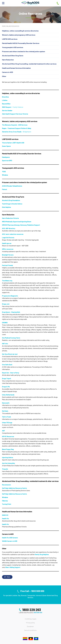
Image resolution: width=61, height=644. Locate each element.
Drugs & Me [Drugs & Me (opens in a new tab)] (6, 387)
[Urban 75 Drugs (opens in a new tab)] (7, 423)
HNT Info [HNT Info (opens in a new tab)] (5, 344)
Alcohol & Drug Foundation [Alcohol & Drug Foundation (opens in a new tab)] (11, 200)
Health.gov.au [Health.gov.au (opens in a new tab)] (7, 243)
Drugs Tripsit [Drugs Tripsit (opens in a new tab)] (7, 378)
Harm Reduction (8, 60)
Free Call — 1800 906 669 (32, 591)
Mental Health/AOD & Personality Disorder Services (21, 43)
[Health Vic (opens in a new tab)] (6, 518)
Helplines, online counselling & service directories (20, 31)
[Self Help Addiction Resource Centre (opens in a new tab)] (14, 488)
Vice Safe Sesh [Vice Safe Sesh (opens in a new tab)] (7, 365)
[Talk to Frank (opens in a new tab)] (6, 417)
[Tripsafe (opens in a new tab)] (5, 469)
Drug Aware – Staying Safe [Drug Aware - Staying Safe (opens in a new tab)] (11, 312)
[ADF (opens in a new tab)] (3, 431)
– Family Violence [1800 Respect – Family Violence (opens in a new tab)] (13, 107)
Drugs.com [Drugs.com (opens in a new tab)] (6, 304)
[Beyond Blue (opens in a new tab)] (6, 104)
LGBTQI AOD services (10, 39)
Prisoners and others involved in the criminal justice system (24, 51)
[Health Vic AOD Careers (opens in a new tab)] (10, 538)
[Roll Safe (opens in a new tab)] (5, 411)
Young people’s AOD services (13, 47)
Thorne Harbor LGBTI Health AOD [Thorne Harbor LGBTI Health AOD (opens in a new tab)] (13, 143)
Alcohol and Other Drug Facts (13, 56)
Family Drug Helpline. (42, 554)
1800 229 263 (32, 610)
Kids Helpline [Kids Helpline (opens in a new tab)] (6, 207)
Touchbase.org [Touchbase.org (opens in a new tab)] (7, 281)
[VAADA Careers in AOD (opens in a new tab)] (10, 541)
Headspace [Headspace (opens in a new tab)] (6, 157)
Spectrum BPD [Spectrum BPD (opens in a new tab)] (7, 161)
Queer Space (6, 146)
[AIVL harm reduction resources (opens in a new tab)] (13, 234)
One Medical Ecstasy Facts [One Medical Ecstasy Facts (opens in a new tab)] (11, 338)
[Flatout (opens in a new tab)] (5, 189)
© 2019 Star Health (30, 619)
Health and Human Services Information (16, 68)
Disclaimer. (30, 626)
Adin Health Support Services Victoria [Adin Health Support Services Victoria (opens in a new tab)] (15, 114)
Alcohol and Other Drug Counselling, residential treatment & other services (29, 64)
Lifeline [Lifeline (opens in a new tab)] (5, 100)
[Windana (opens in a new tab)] (5, 175)
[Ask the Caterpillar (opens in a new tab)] (9, 463)
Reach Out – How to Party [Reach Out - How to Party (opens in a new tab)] (11, 373)
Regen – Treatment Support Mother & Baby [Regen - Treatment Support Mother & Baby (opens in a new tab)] (17, 128)
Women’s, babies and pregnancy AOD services (19, 35)
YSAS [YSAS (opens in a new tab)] (4, 172)
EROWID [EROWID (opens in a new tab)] (5, 323)
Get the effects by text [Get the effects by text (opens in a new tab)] (10, 354)
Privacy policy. (31, 623)
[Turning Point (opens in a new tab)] (7, 504)
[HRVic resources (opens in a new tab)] (8, 249)
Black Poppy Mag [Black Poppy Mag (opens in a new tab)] (8, 449)
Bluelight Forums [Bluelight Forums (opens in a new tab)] (8, 255)
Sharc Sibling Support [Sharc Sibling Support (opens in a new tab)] (13, 567)
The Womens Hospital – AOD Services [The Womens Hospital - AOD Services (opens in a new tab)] (15, 125)
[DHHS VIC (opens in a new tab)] (5, 515)
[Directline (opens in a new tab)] (5, 97)
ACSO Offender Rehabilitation (12, 186)
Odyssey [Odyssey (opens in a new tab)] (5, 501)
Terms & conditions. (31, 630)
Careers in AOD (8, 72)
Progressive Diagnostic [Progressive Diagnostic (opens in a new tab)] (10, 296)
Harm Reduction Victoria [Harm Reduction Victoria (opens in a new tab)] (10, 218)
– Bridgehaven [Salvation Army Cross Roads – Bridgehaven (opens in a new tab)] (17, 132)
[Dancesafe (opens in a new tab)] (6, 403)
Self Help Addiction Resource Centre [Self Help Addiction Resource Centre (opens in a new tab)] (14, 494)
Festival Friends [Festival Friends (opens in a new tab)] (8, 265)
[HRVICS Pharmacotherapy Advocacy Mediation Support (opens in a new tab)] (21, 225)
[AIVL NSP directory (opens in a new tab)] (9, 228)
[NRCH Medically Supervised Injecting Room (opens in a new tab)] (17, 222)
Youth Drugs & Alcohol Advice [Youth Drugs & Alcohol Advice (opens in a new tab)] (12, 204)
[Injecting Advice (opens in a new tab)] (8, 457)
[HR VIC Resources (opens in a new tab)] (8, 436)
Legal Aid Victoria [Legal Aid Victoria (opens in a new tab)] (8, 238)
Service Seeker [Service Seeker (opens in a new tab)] (7, 110)
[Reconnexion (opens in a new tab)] (6, 485)
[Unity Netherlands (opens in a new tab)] (8, 395)
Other (4, 76)
